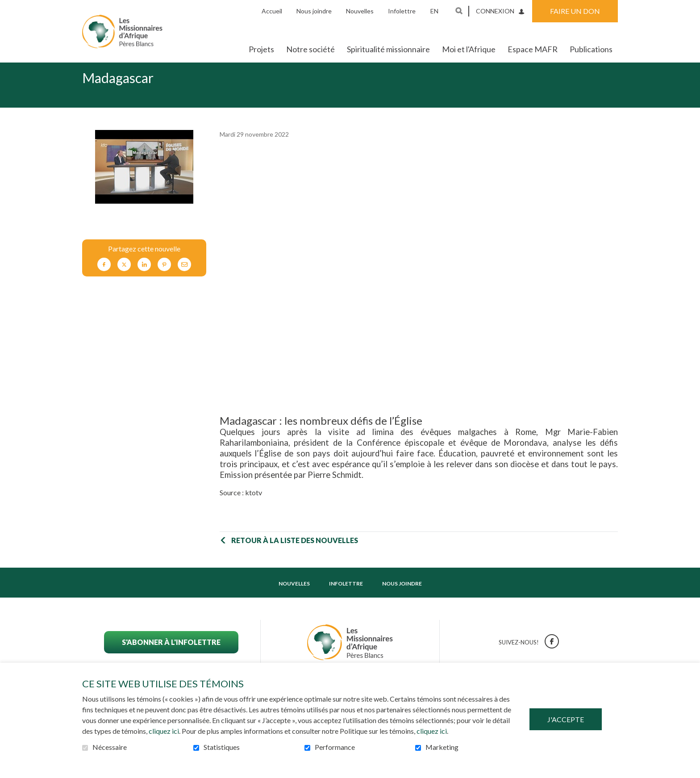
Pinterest (164, 279)
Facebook (104, 279)
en (434, 11)
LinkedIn (144, 279)
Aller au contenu (7, 7)
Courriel (184, 279)
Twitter (124, 279)
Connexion (495, 11)
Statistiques (222, 747)
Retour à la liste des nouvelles (295, 554)
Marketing (442, 747)
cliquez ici (164, 731)
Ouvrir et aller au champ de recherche (459, 11)
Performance (335, 747)
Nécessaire (110, 747)
